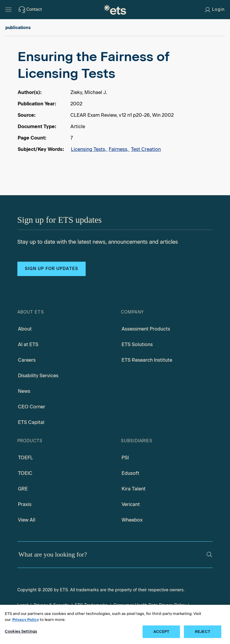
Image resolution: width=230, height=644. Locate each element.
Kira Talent (134, 489)
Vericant (131, 504)
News (24, 391)
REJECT (203, 632)
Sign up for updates (52, 269)
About (25, 329)
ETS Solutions (137, 344)
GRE (23, 489)
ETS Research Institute (147, 360)
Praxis (25, 504)
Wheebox (132, 520)
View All (27, 520)
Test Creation (146, 149)
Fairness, (119, 149)
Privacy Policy (26, 620)
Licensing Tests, (89, 149)
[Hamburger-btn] (8, 10)
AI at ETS (28, 344)
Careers (27, 360)
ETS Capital (31, 422)
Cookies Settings (21, 631)
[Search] (209, 555)
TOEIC (25, 473)
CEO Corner (32, 407)
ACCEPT (161, 632)
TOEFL (25, 458)
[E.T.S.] (115, 10)
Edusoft (130, 473)
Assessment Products (146, 329)
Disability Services (38, 376)
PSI (125, 458)
